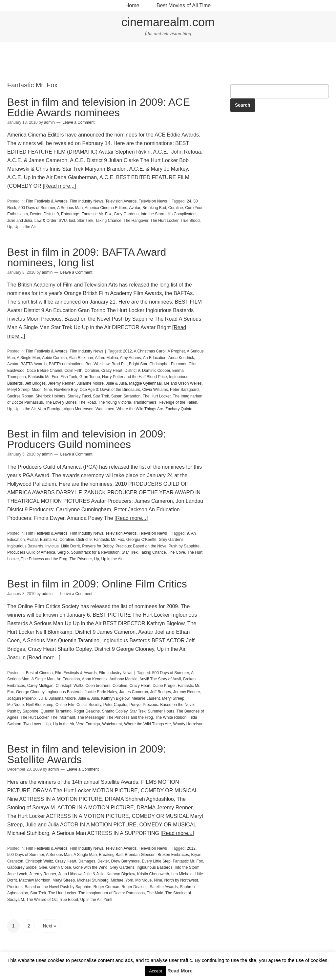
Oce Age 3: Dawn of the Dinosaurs (110, 390)
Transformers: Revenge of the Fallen (165, 402)
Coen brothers (98, 686)
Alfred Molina (107, 358)
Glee (43, 867)
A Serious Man (70, 208)
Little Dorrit (70, 546)
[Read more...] (59, 186)
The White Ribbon (171, 717)
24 (189, 201)
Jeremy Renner (61, 383)
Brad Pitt (119, 364)
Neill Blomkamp (40, 705)
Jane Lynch (17, 874)
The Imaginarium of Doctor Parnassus (112, 893)
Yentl (108, 900)
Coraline (176, 208)
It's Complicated (182, 214)
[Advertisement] (168, 62)
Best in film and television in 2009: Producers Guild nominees (87, 439)
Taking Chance (108, 221)
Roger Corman (106, 887)
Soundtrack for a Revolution (95, 552)
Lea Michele (182, 874)
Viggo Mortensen (79, 409)
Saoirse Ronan (20, 396)
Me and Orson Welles (183, 383)
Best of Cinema (39, 673)
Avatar (135, 208)
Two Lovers (33, 724)
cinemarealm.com (168, 22)
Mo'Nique (15, 705)
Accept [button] (156, 971)
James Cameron (134, 692)
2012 (127, 351)
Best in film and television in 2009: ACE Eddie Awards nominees (99, 107)
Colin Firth (73, 371)
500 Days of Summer (37, 208)
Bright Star (138, 364)
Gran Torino (90, 377)
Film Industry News (87, 201)
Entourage (70, 214)
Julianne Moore (90, 383)
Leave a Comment (78, 122)
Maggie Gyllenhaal (145, 383)
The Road (87, 402)
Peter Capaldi (115, 705)
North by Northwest (181, 880)
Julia (42, 698)
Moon (37, 390)
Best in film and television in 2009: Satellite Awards (87, 754)
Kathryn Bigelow (115, 698)
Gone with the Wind (90, 867)
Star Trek (85, 221)
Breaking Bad (154, 208)
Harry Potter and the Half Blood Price (134, 377)
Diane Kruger (164, 686)
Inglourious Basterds (25, 546)
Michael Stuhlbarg (93, 880)
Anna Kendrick (181, 358)
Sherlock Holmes (50, 396)
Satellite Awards (164, 887)
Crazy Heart (112, 371)
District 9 (51, 214)
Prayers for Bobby (98, 546)
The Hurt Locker (164, 221)
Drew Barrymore (125, 861)
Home (132, 5)
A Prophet (176, 351)
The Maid (155, 893)
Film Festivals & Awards (47, 201)
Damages (87, 861)
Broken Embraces (173, 855)
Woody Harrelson (188, 724)
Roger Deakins (87, 711)
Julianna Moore (62, 698)
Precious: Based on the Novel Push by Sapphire (157, 546)
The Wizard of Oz (42, 900)
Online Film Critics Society (78, 705)
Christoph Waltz (69, 686)
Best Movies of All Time (184, 5)
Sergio (63, 552)
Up (10, 227)
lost (72, 221)
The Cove (177, 552)
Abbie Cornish (54, 358)
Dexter (36, 214)
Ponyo (135, 705)
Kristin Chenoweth (153, 874)
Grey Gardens (126, 214)
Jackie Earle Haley (101, 692)
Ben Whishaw (98, 364)
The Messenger (91, 717)
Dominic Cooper (156, 371)
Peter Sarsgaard (184, 390)
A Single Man (28, 358)
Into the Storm (153, 214)
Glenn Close (60, 867)
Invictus (52, 546)
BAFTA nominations (66, 364)
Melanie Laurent (146, 698)
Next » (49, 926)
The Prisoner (81, 559)
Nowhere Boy (66, 390)
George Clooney (30, 692)
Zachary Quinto (179, 409)
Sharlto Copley (115, 711)
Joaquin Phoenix (22, 698)
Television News (153, 201)
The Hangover (136, 221)
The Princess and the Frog (44, 559)
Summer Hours (161, 711)
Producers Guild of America (31, 552)
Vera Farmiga (50, 409)
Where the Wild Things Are (140, 409)
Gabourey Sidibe (22, 867)
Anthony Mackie (124, 679)
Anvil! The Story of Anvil (160, 679)
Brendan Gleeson (140, 855)
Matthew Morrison (35, 880)
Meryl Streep (18, 390)
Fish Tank (69, 377)
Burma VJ (49, 540)
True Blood (190, 221)
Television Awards (121, 201)
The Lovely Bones (61, 402)
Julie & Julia (116, 383)
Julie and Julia (20, 221)
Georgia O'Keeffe (141, 540)
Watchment (112, 724)
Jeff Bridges (35, 383)
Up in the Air (25, 227)
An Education (155, 358)
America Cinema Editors (106, 208)
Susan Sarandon (126, 396)
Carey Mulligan (40, 686)
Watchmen (105, 409)
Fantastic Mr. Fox (96, 214)
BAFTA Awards (33, 364)
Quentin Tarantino (56, 711)
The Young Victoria (115, 402)
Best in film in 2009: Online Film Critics (97, 584)
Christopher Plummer (168, 364)
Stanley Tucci (79, 396)
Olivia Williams (155, 390)
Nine (48, 390)
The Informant (63, 717)
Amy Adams (131, 358)
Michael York (122, 880)
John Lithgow (70, 874)
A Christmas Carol (150, 351)
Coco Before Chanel (44, 371)
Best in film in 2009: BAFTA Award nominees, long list (87, 257)
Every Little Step (156, 861)
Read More (180, 971)
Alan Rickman (81, 358)
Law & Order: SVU (51, 221)
